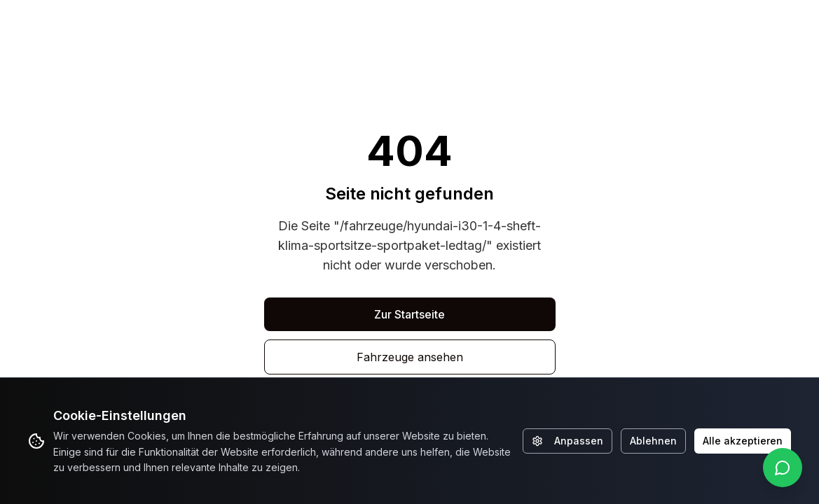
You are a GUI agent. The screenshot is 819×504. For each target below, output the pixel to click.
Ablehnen (653, 441)
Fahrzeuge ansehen (410, 357)
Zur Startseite (409, 314)
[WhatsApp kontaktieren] (783, 468)
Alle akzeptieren (743, 441)
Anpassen (567, 441)
